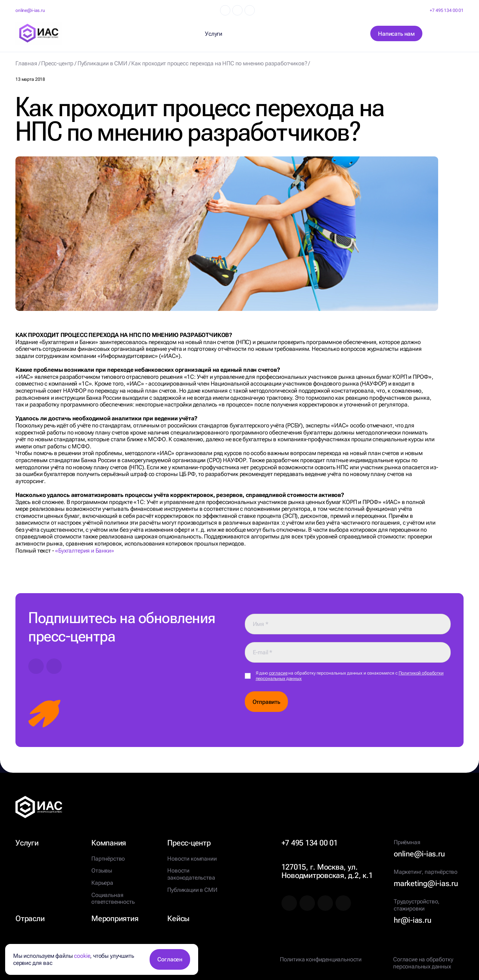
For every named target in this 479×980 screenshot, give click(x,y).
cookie (82, 956)
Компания (109, 843)
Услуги (27, 843)
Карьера (102, 883)
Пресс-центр (189, 843)
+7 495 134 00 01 (447, 10)
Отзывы (102, 870)
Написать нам (396, 34)
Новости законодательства (191, 874)
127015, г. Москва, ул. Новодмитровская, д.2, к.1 (327, 871)
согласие (278, 673)
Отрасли (30, 919)
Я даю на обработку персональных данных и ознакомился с (350, 676)
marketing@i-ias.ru (426, 883)
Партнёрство (108, 859)
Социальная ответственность (113, 898)
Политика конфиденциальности (321, 959)
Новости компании (192, 859)
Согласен (170, 959)
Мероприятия (115, 919)
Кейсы (178, 919)
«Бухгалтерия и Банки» (84, 551)
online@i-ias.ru (30, 10)
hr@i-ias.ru (412, 920)
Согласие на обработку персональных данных (423, 963)
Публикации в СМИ (192, 890)
